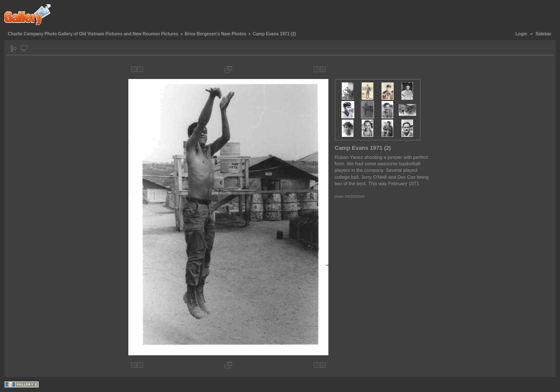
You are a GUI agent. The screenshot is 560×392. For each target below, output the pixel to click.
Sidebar (543, 34)
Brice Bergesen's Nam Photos (215, 34)
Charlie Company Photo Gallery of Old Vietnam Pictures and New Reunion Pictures (93, 34)
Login (521, 34)
